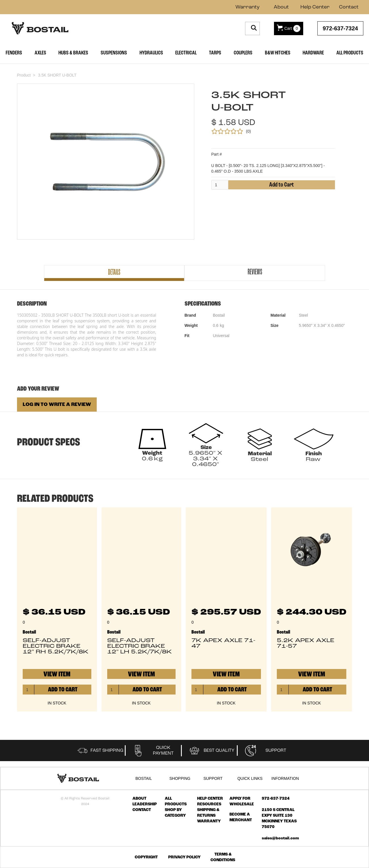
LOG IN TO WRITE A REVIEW (57, 405)
